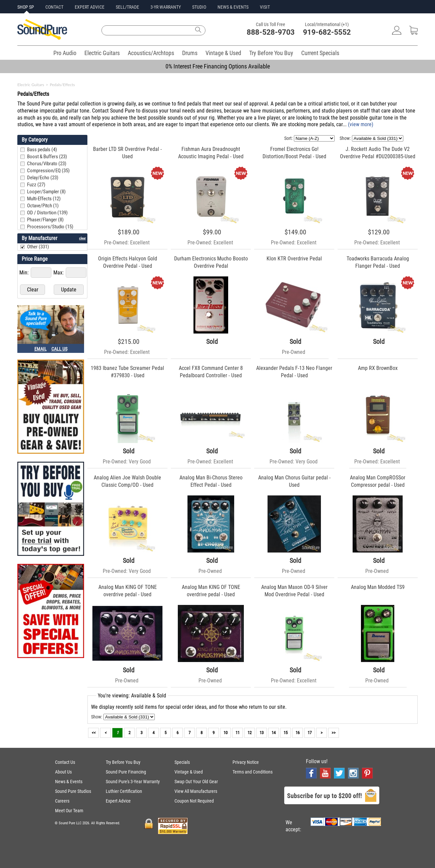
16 (298, 733)
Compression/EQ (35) (48, 171)
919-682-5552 (327, 32)
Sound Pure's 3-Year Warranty (133, 782)
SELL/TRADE (127, 7)
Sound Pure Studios (73, 791)
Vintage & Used (223, 53)
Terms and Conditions (253, 772)
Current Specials (320, 53)
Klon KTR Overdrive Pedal (294, 259)
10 (226, 733)
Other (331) (38, 247)
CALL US (59, 349)
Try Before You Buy (271, 53)
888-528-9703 (271, 32)
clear (82, 238)
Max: (59, 273)
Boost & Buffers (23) (47, 157)
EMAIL (41, 349)
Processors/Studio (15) (50, 227)
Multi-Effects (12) (44, 199)
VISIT (265, 7)
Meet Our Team (69, 811)
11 (238, 733)
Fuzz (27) (36, 185)
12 (250, 733)
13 (262, 733)
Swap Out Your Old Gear (196, 782)
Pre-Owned (294, 352)
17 (310, 733)
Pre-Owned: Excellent (127, 243)
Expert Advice (118, 801)
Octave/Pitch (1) (43, 206)
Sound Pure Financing (126, 772)
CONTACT (54, 7)
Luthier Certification (124, 791)
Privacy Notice (246, 762)
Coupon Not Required (194, 801)
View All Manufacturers (196, 791)
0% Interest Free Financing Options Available (218, 66)
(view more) (361, 124)
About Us (63, 772)
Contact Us (65, 762)
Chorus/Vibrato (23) (47, 164)
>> (334, 733)
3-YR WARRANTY (166, 7)
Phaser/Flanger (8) (45, 220)
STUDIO (199, 7)
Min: (25, 273)
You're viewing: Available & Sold (132, 696)
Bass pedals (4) (42, 150)
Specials (182, 762)
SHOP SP (26, 7)
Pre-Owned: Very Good (127, 462)
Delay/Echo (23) (43, 178)
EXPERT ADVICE (90, 7)
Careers (62, 801)
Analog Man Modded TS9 (378, 587)
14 (274, 733)
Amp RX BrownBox (378, 368)
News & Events (69, 782)
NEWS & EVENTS (233, 7)
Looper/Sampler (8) (46, 192)
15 (286, 733)
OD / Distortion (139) (47, 213)
